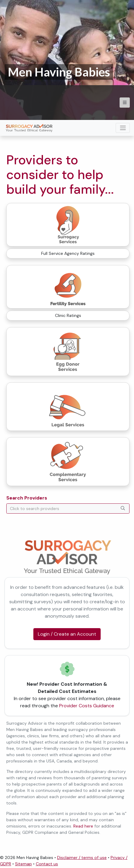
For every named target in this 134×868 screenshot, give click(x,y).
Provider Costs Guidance (87, 706)
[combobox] (68, 509)
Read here (83, 826)
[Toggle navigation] (123, 128)
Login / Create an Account (67, 634)
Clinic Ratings (68, 315)
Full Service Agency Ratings (68, 253)
